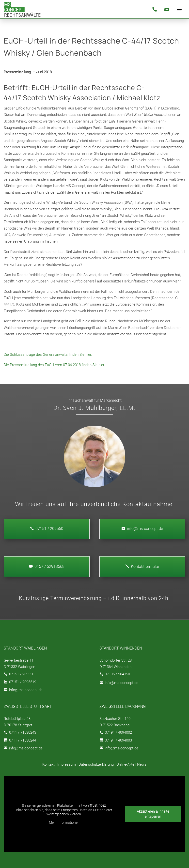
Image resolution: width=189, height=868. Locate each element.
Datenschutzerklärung (96, 764)
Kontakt (48, 764)
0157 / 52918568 (47, 566)
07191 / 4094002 (118, 732)
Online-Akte (125, 764)
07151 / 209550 (22, 674)
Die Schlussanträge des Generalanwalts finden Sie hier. (48, 355)
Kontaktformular (142, 566)
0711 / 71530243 (23, 732)
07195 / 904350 (117, 674)
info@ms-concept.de (142, 529)
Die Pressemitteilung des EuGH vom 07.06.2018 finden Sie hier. (54, 365)
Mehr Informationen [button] (64, 822)
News (142, 764)
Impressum (67, 764)
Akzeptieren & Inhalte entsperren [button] (153, 814)
